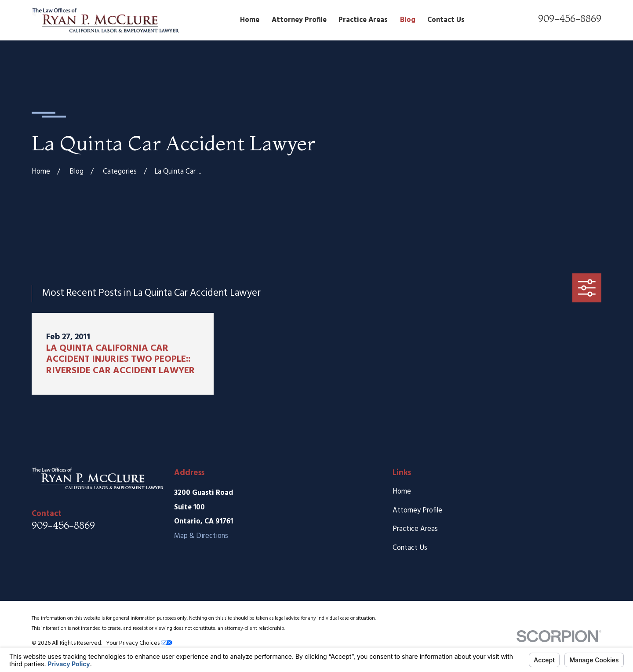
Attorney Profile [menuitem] (299, 20)
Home (402, 492)
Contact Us (410, 548)
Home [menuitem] (250, 20)
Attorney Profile (417, 511)
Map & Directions (201, 536)
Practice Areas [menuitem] (363, 20)
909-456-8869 (570, 18)
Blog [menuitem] (408, 20)
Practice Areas (415, 529)
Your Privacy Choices (139, 643)
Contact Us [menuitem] (446, 20)
